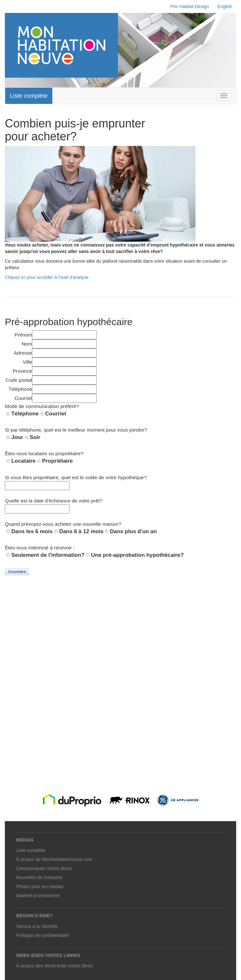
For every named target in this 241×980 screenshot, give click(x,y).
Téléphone (25, 414)
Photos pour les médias (40, 886)
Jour (17, 437)
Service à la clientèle (37, 926)
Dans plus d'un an (133, 531)
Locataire (23, 461)
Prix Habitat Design (190, 6)
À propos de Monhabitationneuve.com (54, 859)
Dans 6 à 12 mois (81, 531)
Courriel (56, 414)
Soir (35, 437)
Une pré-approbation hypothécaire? (137, 555)
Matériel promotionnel (38, 896)
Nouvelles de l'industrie (39, 877)
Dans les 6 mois (32, 531)
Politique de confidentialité (42, 935)
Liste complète (29, 96)
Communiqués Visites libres (44, 868)
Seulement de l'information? (48, 555)
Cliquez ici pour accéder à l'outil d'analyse (47, 277)
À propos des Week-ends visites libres (54, 966)
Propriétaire (57, 461)
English (225, 6)
